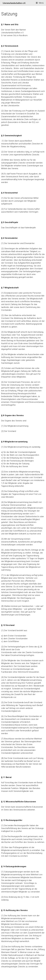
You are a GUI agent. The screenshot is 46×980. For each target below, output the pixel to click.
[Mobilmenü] (40, 3)
